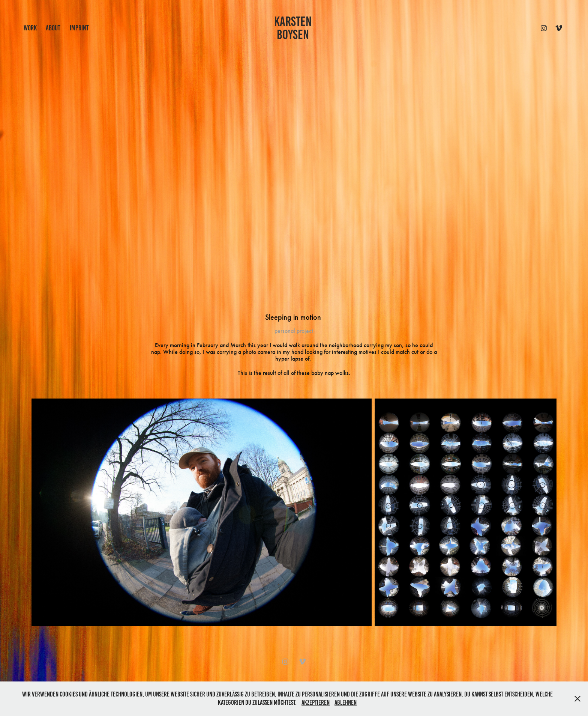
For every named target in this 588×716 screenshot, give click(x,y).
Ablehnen (346, 702)
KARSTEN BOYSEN (294, 28)
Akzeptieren (316, 702)
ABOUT (53, 28)
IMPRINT (79, 28)
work (30, 28)
